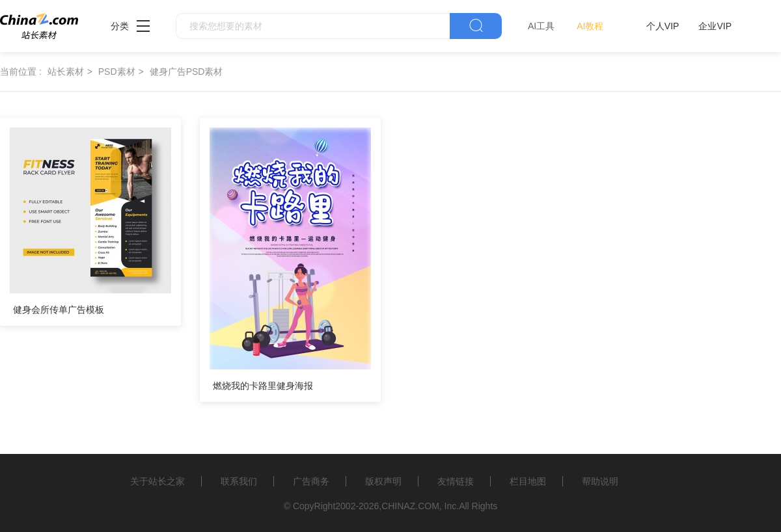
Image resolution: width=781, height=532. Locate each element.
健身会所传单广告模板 (59, 310)
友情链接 (456, 481)
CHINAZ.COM (410, 506)
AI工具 (541, 26)
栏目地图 (528, 481)
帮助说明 (600, 481)
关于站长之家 (158, 481)
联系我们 (239, 481)
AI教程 (590, 26)
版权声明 (383, 481)
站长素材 (66, 72)
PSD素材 (117, 72)
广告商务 (311, 481)
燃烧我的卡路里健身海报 (263, 386)
